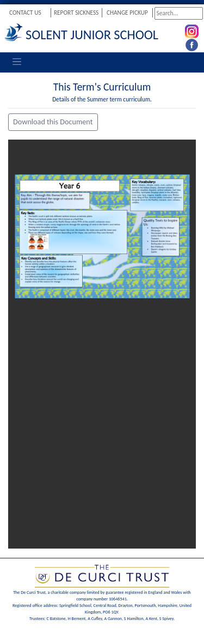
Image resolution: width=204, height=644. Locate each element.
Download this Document (53, 122)
